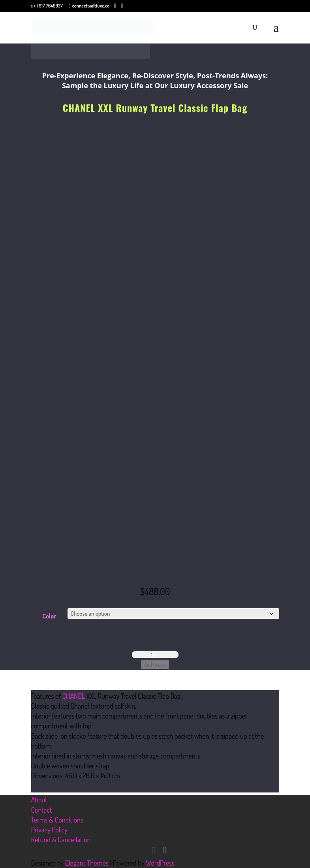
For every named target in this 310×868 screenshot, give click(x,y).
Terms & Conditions (57, 820)
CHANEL (74, 696)
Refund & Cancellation (61, 840)
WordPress (160, 863)
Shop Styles (102, 465)
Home (75, 465)
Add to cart (155, 665)
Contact (42, 810)
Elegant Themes (87, 863)
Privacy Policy (49, 830)
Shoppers (133, 465)
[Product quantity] (155, 655)
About (39, 800)
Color (49, 616)
